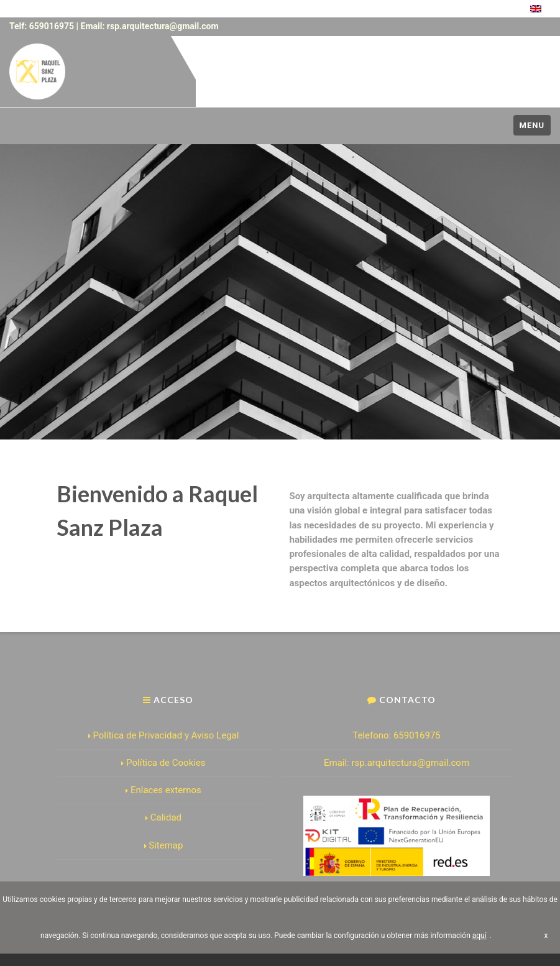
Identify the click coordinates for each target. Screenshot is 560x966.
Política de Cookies (163, 763)
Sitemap (164, 845)
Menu (532, 125)
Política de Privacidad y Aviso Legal (164, 735)
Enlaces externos (163, 790)
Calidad (163, 817)
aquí (480, 936)
